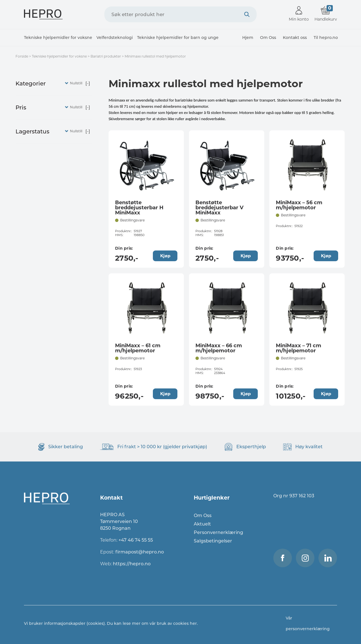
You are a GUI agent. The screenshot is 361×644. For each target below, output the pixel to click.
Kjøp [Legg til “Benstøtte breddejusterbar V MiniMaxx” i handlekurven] (246, 256)
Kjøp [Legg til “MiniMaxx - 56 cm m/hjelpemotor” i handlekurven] (326, 256)
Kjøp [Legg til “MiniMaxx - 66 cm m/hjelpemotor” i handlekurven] (246, 394)
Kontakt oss (295, 38)
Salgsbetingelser (213, 541)
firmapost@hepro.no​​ (140, 552)
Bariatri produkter (106, 56)
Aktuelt (202, 524)
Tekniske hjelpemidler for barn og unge (178, 38)
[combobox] (180, 14)
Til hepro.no (326, 38)
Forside (22, 56)
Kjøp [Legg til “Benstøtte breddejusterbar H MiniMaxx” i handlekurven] (165, 256)
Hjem (248, 38)
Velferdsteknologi (115, 38)
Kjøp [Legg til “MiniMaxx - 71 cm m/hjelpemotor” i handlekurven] (326, 394)
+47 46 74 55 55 (136, 540)
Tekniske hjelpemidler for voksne (58, 38)
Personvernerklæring (218, 532)
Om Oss (268, 38)
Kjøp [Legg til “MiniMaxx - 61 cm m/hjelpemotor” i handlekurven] (165, 394)
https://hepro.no (132, 564)
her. (194, 623)
